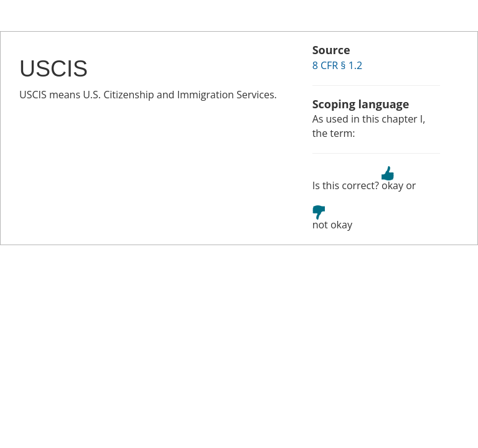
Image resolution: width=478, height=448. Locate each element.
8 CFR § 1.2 (338, 65)
